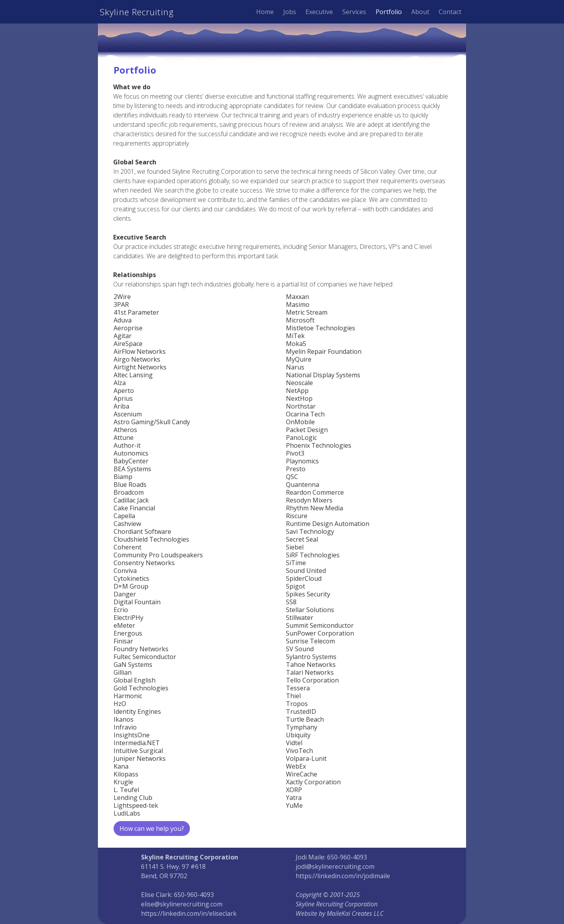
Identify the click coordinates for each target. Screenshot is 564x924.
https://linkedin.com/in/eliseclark (189, 913)
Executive (319, 12)
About (420, 12)
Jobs (290, 12)
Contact (450, 12)
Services (354, 12)
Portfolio (389, 12)
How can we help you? (152, 829)
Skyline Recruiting (137, 12)
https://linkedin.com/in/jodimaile (343, 876)
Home (265, 12)
